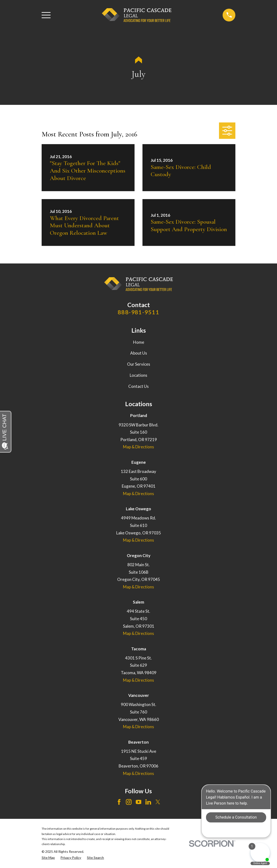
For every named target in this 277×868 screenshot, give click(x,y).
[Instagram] (129, 802)
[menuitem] (48, 858)
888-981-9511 (138, 312)
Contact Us (138, 386)
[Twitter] (158, 802)
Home (139, 342)
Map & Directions (138, 447)
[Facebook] (119, 802)
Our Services (139, 364)
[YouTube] (139, 802)
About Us (139, 353)
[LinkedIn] (148, 802)
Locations (138, 375)
